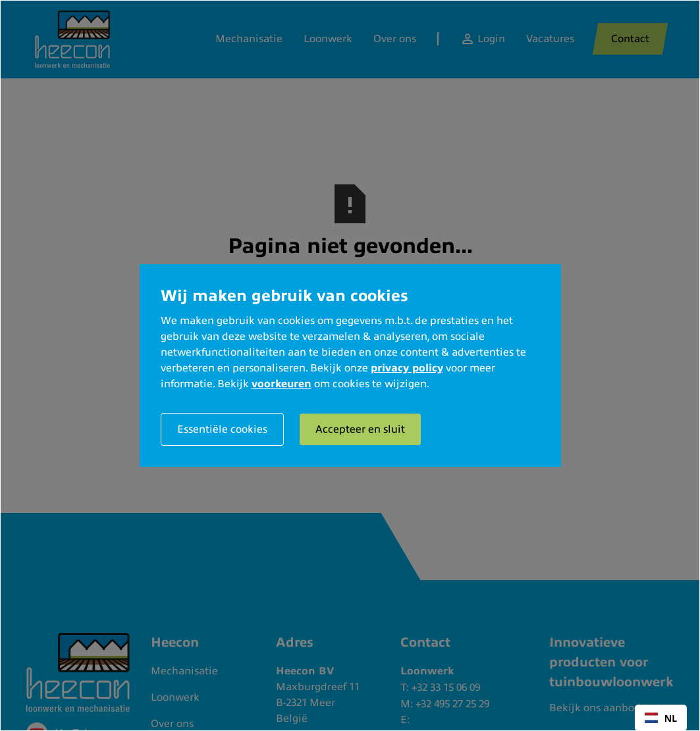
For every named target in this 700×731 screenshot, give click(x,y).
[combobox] (661, 718)
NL (661, 718)
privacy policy (407, 368)
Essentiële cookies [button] (222, 429)
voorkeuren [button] (282, 384)
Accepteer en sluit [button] (360, 429)
